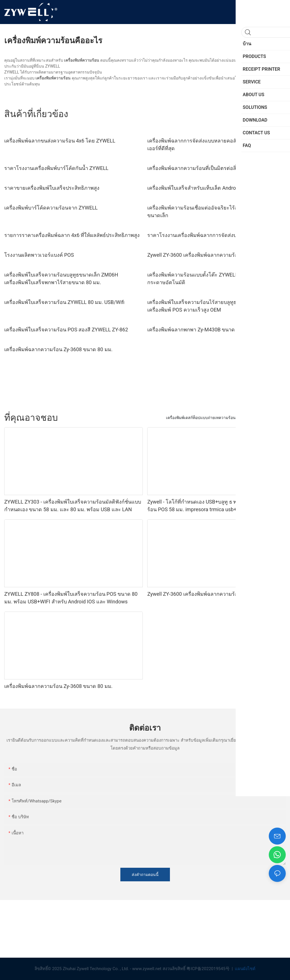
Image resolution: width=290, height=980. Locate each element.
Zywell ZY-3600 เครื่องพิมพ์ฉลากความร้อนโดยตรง (203, 255)
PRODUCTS (252, 418)
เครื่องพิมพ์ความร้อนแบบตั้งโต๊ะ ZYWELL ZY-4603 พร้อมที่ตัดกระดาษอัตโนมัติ (215, 279)
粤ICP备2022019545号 (208, 969)
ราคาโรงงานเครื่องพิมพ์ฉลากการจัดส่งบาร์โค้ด (200, 235)
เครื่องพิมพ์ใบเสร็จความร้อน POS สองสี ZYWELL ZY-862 (66, 330)
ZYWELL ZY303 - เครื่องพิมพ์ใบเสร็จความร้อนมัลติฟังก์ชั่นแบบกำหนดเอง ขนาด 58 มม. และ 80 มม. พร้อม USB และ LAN (73, 506)
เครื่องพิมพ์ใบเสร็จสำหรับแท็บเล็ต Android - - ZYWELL (206, 188)
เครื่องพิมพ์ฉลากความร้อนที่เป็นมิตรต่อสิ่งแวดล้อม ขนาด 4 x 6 (216, 168)
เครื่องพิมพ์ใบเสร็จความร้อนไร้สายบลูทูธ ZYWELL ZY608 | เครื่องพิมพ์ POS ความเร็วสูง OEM (211, 306)
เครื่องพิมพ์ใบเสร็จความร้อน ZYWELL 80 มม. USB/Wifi (64, 302)
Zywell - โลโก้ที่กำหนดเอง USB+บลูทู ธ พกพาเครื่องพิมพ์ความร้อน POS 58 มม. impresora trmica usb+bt (215, 506)
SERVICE (275, 418)
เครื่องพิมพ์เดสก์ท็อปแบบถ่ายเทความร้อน (201, 418)
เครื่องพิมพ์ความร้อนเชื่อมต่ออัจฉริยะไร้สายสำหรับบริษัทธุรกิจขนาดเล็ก (216, 211)
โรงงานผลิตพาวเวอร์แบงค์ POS (39, 255)
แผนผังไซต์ (245, 969)
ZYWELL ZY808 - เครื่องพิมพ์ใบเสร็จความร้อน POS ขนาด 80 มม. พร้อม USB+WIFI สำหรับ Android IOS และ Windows (71, 598)
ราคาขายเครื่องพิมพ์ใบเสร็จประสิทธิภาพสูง (52, 188)
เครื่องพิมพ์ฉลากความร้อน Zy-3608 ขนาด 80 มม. (58, 349)
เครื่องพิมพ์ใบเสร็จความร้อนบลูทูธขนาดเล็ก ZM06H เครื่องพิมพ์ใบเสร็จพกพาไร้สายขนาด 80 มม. (61, 279)
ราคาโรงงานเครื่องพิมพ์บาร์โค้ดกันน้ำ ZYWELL (56, 168)
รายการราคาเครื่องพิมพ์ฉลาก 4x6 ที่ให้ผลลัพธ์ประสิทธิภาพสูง (72, 235)
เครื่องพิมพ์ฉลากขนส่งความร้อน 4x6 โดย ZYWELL (60, 141)
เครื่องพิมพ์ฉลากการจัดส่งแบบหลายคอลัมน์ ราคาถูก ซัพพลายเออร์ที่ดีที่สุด (215, 144)
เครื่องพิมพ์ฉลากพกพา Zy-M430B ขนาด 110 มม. (201, 330)
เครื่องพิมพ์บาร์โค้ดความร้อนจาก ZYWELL (51, 208)
